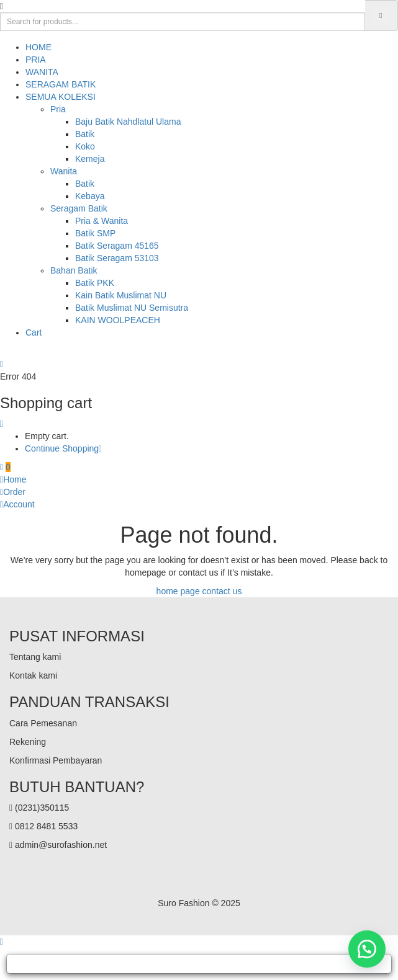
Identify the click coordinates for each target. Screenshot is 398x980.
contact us (222, 591)
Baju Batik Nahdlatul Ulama (128, 122)
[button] (5, 467)
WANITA (42, 72)
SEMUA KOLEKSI (61, 97)
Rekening (28, 742)
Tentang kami (35, 657)
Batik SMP (95, 233)
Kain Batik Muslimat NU (121, 295)
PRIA (36, 60)
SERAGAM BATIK (61, 84)
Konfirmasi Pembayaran (56, 760)
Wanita (64, 171)
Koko (85, 146)
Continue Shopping (63, 448)
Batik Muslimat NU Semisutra (132, 308)
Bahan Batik (74, 270)
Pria (58, 109)
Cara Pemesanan (43, 723)
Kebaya (90, 196)
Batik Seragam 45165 (117, 246)
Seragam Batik (79, 208)
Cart (34, 332)
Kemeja (90, 159)
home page (178, 591)
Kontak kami (33, 675)
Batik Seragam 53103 (117, 258)
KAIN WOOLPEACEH (118, 320)
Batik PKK (95, 283)
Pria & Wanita (102, 221)
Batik (85, 134)
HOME (38, 47)
